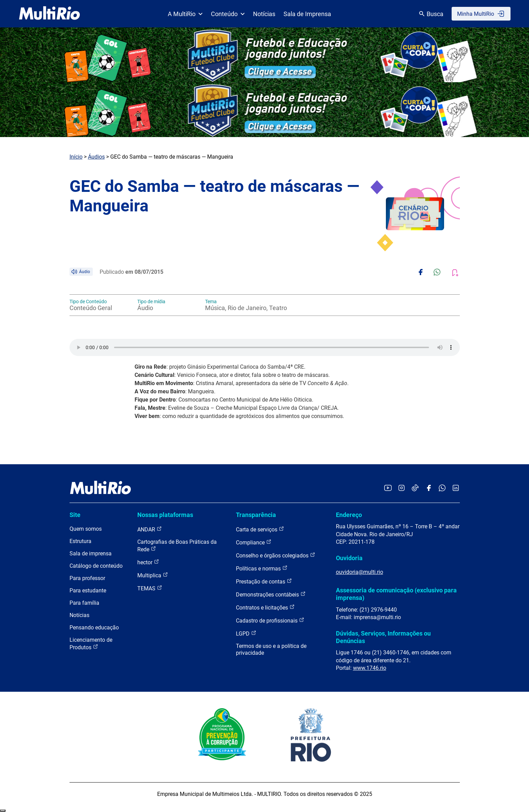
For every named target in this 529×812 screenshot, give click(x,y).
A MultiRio (185, 14)
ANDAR (150, 529)
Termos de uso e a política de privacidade (271, 649)
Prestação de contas (264, 581)
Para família (84, 603)
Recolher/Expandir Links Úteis (3, 811)
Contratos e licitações (265, 607)
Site (75, 515)
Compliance (254, 542)
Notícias (264, 14)
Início (76, 157)
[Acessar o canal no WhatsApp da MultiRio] (442, 488)
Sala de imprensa (91, 553)
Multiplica (153, 575)
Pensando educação (94, 628)
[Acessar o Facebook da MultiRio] (429, 488)
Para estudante (88, 590)
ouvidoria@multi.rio (360, 572)
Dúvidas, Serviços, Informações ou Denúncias (383, 637)
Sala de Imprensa (307, 14)
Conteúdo (228, 14)
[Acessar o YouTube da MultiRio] (388, 488)
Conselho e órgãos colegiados (276, 555)
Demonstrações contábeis (271, 594)
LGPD (246, 633)
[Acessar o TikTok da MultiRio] (415, 488)
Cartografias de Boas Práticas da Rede (177, 546)
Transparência (256, 515)
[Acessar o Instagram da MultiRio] (401, 488)
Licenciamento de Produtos (91, 644)
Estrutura (80, 541)
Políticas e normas (262, 568)
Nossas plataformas (165, 515)
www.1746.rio (370, 668)
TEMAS (150, 588)
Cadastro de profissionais (270, 620)
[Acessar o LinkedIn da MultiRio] (456, 488)
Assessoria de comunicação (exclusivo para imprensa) (396, 594)
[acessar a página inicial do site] (49, 14)
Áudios (96, 157)
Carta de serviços (260, 529)
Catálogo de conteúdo (96, 566)
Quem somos (86, 529)
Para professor (87, 578)
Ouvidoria (349, 558)
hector (148, 562)
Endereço (349, 515)
